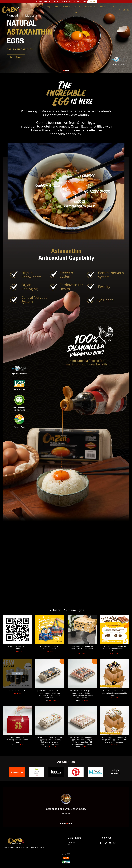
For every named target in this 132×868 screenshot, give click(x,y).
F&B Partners (90, 7)
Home (40, 7)
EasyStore (42, 847)
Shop (48, 7)
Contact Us (71, 842)
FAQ (69, 845)
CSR (76, 13)
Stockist (77, 7)
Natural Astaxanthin (62, 7)
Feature (102, 7)
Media (112, 7)
